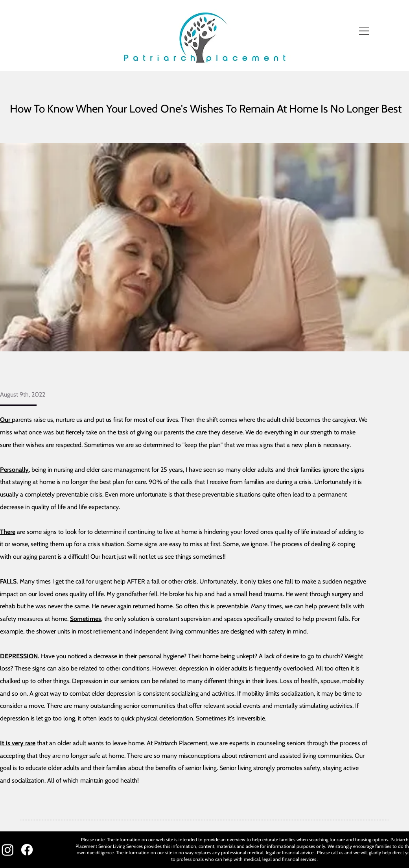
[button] (364, 31)
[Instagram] (8, 850)
